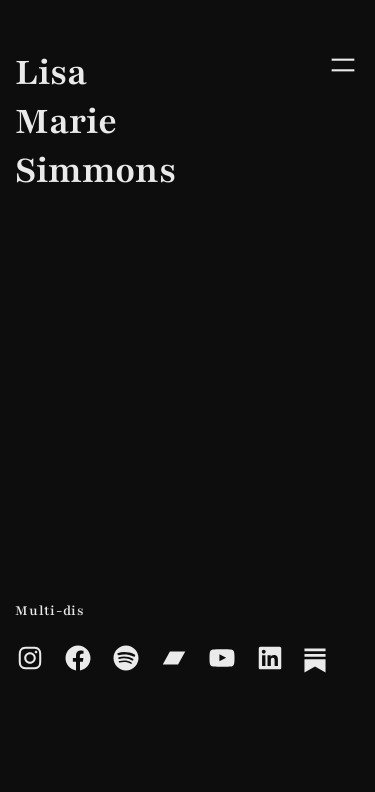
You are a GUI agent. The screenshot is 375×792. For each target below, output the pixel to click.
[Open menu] (338, 65)
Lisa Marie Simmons (25, 121)
